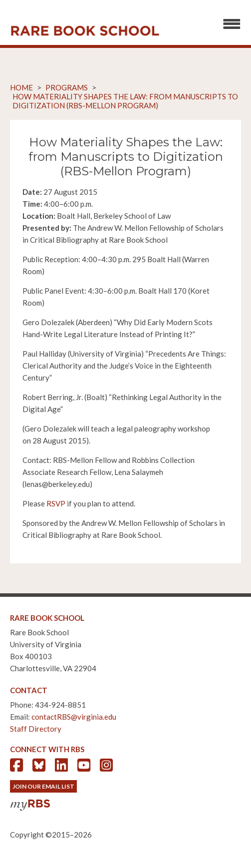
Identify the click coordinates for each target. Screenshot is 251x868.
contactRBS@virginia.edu (74, 717)
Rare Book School (85, 31)
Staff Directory (36, 729)
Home (21, 87)
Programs (67, 87)
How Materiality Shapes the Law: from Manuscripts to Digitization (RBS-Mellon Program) (125, 101)
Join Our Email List (43, 786)
